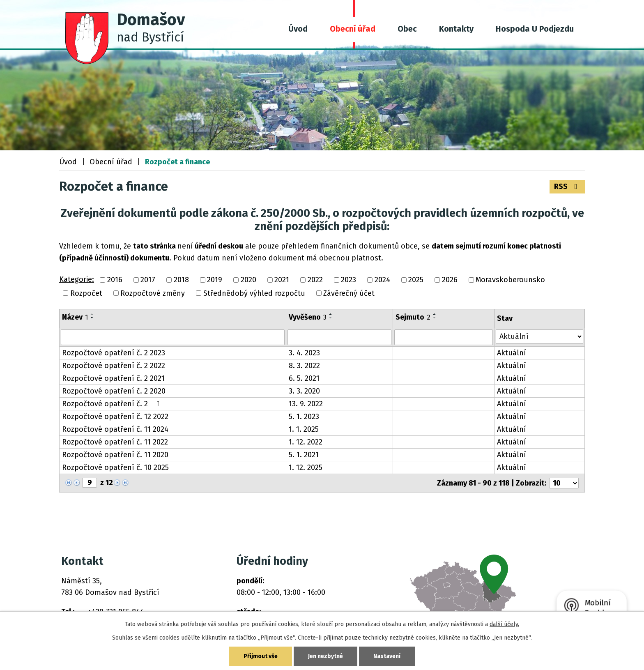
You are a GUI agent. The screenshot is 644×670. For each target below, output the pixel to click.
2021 (282, 280)
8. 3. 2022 (304, 366)
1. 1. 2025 (304, 429)
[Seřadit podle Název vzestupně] (92, 314)
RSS (567, 186)
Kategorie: (77, 279)
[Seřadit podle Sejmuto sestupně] (435, 318)
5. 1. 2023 (304, 417)
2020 (248, 280)
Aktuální (512, 353)
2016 (115, 280)
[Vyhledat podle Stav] (539, 337)
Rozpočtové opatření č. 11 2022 (115, 442)
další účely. (504, 624)
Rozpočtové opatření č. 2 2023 (114, 353)
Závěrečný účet (349, 293)
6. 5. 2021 (304, 378)
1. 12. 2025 (306, 467)
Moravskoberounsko (510, 280)
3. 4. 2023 (304, 353)
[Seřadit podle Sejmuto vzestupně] (435, 314)
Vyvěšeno (308, 317)
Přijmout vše (261, 656)
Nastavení (387, 656)
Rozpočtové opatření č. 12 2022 (115, 417)
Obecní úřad (353, 29)
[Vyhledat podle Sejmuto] (444, 337)
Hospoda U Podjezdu (535, 29)
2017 (148, 280)
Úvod (298, 29)
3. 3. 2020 (304, 391)
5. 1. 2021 (304, 455)
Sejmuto (413, 317)
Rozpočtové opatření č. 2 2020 (114, 391)
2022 (315, 280)
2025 (416, 280)
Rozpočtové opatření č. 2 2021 (113, 378)
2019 (215, 280)
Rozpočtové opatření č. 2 (113, 404)
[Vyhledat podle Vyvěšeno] (340, 337)
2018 (181, 280)
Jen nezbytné (325, 656)
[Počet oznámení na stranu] (564, 483)
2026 (450, 280)
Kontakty (456, 29)
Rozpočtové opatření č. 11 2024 (115, 429)
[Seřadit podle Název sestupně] (92, 318)
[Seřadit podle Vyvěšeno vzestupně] (331, 314)
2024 (382, 280)
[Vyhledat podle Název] (173, 337)
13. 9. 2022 (306, 404)
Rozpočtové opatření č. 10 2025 (115, 467)
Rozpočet (86, 293)
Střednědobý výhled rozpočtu (254, 293)
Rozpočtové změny (153, 293)
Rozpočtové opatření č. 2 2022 (114, 366)
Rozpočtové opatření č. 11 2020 (115, 455)
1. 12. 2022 (306, 442)
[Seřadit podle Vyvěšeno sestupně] (331, 318)
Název (75, 317)
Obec (407, 29)
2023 (348, 280)
